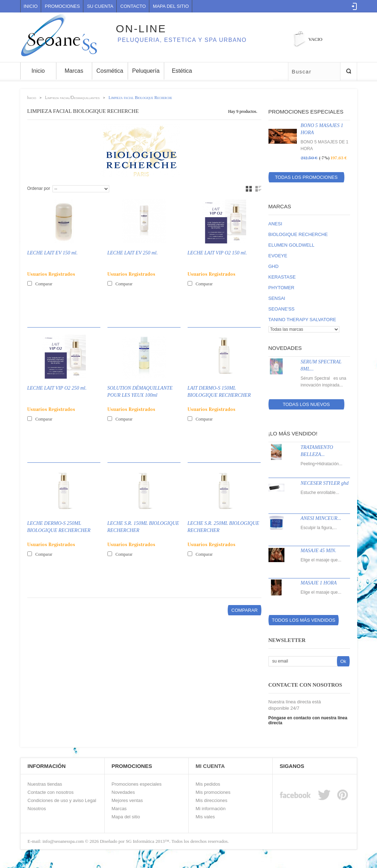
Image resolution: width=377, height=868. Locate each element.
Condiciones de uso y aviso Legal (62, 800)
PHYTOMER (281, 288)
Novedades (285, 348)
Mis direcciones (212, 800)
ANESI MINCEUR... (321, 518)
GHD (274, 266)
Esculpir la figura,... (319, 528)
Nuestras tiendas (45, 784)
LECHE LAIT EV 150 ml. (52, 253)
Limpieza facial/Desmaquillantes (72, 98)
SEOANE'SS (282, 309)
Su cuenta (100, 6)
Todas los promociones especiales (306, 178)
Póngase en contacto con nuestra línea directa (308, 720)
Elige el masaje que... (321, 560)
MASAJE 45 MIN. (319, 551)
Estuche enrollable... (320, 493)
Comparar (44, 284)
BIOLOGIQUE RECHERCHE (298, 234)
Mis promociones (213, 792)
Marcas (280, 206)
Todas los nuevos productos (306, 406)
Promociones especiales (306, 112)
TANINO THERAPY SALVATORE (302, 320)
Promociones (62, 6)
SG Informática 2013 (145, 841)
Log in (354, 6)
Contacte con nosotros (51, 792)
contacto (133, 6)
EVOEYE (278, 256)
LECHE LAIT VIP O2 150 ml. (217, 253)
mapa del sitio (171, 6)
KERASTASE (282, 277)
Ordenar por (39, 188)
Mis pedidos (208, 784)
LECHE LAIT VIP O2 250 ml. (57, 388)
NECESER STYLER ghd (325, 483)
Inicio (31, 6)
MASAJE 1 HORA (319, 583)
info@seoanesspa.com (63, 841)
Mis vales (205, 817)
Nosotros (37, 809)
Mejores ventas (127, 800)
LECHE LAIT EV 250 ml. (133, 253)
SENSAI (277, 298)
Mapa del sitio (126, 817)
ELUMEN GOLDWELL (292, 245)
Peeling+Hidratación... (322, 464)
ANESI (275, 224)
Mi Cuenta (210, 766)
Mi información (211, 809)
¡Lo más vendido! (293, 433)
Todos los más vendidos (304, 620)
